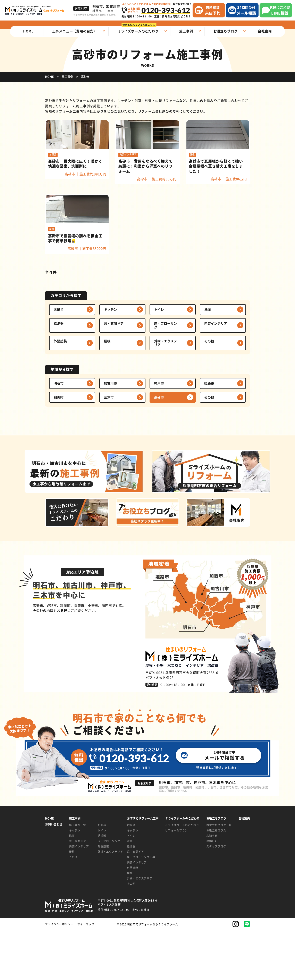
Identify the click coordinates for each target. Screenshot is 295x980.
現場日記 (212, 891)
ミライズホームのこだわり (182, 875)
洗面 (208, 359)
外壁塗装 (60, 391)
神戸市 (159, 433)
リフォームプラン (176, 880)
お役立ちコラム (216, 880)
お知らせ (212, 885)
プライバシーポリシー (59, 974)
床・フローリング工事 (141, 907)
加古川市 (110, 433)
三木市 (109, 447)
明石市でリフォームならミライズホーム (152, 974)
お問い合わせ (54, 874)
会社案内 (244, 868)
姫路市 (209, 433)
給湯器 (59, 373)
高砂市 (159, 447)
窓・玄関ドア (114, 373)
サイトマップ (86, 974)
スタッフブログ (216, 896)
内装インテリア (216, 373)
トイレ (159, 359)
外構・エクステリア (166, 393)
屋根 (107, 391)
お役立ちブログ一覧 (219, 875)
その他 (209, 391)
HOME (49, 868)
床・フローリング (166, 375)
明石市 (59, 433)
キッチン (110, 359)
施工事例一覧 (78, 875)
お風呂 (59, 359)
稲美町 (59, 447)
